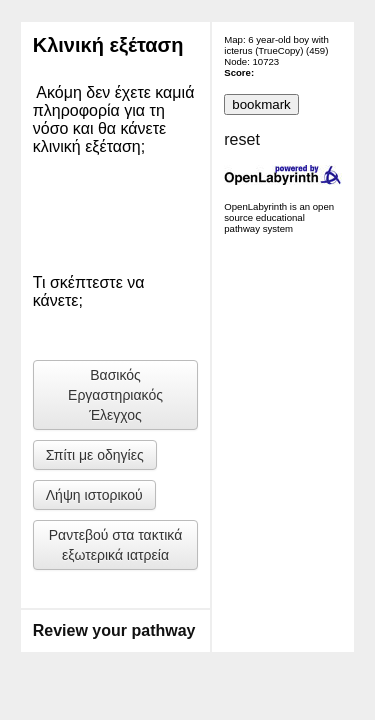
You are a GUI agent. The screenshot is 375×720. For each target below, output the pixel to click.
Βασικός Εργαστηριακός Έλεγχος (115, 395)
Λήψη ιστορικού (94, 495)
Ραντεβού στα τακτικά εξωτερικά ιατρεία (116, 545)
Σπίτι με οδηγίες (95, 455)
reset (242, 139)
